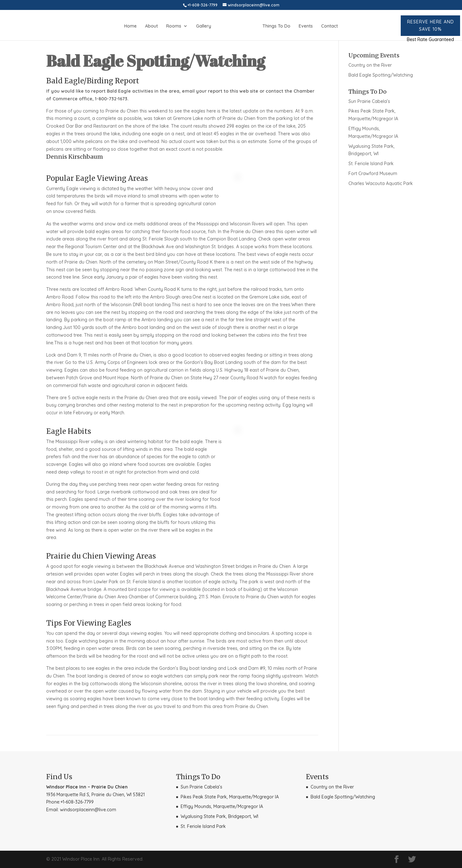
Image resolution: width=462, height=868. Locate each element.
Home (130, 26)
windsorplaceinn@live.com (88, 810)
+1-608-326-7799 (77, 802)
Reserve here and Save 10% (431, 25)
